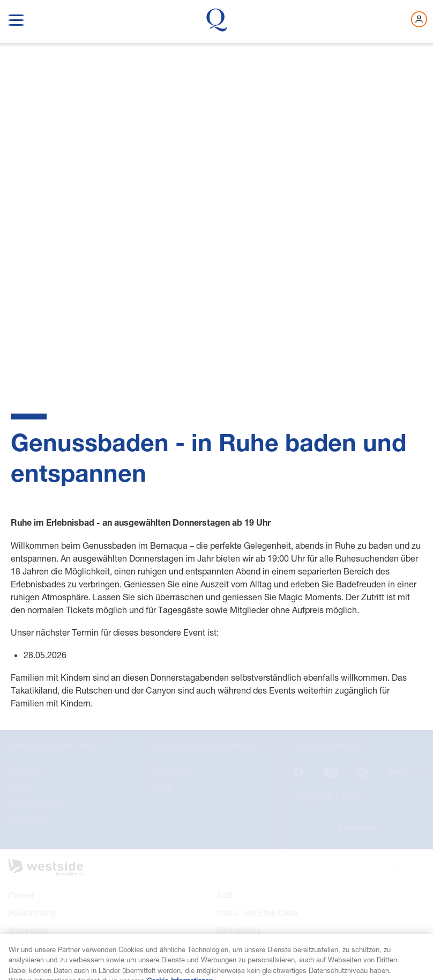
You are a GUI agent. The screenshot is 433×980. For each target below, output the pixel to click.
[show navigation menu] (16, 18)
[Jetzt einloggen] (419, 19)
